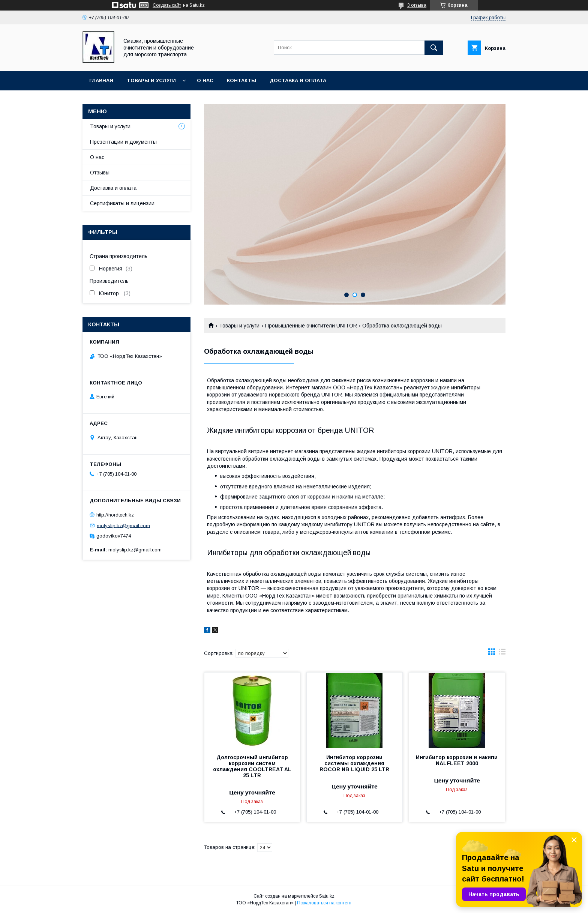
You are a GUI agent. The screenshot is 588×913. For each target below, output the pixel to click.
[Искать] (434, 48)
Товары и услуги (151, 80)
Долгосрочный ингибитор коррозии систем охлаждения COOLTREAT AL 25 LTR (252, 766)
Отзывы (100, 173)
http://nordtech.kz (115, 515)
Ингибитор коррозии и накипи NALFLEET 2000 (457, 760)
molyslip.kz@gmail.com (123, 525)
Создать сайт (167, 5)
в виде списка (502, 653)
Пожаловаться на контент (324, 903)
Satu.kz (327, 896)
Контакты (241, 80)
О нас (205, 80)
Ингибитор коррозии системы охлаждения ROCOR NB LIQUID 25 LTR (354, 763)
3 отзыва (417, 5)
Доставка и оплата (298, 80)
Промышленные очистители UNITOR (311, 326)
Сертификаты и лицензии (122, 203)
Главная (101, 80)
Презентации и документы (123, 142)
